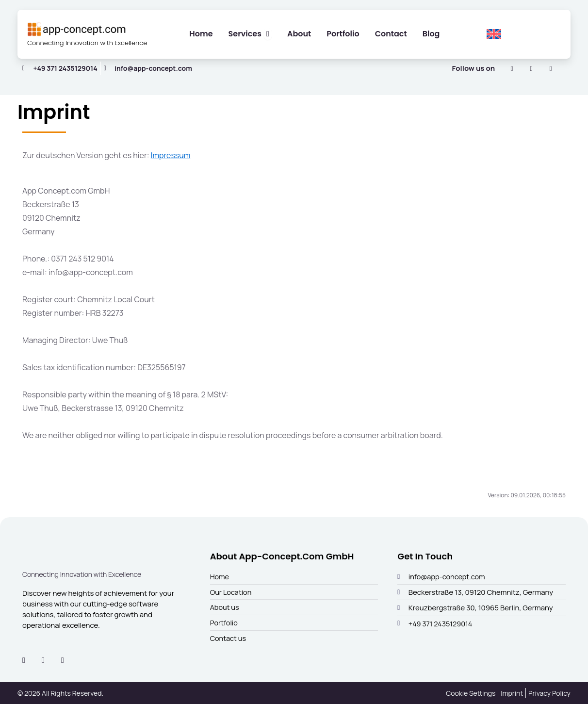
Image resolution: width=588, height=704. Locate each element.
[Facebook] (551, 74)
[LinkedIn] (512, 74)
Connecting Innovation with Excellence (73, 47)
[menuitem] (494, 37)
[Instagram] (531, 74)
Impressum (171, 161)
